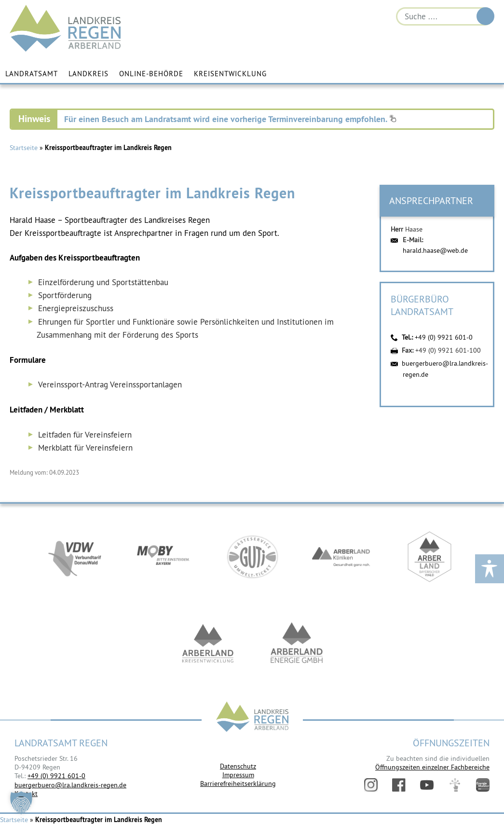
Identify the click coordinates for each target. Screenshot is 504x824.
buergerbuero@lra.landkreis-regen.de (70, 785)
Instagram (371, 785)
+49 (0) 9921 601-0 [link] (56, 776)
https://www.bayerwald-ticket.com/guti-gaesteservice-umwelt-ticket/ (252, 557)
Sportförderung (65, 295)
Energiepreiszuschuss (76, 308)
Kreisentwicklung (230, 74)
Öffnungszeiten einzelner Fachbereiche (432, 767)
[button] (21, 803)
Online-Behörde (151, 74)
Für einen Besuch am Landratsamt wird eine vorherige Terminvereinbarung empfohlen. (230, 119)
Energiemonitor (483, 785)
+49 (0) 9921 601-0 (444, 337)
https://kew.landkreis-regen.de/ (208, 644)
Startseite (24, 148)
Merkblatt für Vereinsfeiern (85, 448)
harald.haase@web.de (435, 250)
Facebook (399, 785)
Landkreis (89, 74)
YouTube (427, 785)
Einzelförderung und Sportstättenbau (103, 282)
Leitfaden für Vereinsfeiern (85, 435)
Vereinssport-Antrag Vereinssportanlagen (110, 385)
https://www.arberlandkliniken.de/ (341, 557)
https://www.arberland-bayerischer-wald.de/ (430, 557)
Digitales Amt (455, 785)
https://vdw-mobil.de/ (75, 557)
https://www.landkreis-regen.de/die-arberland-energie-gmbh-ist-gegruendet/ (297, 644)
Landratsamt (32, 74)
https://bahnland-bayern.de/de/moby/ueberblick (163, 557)
